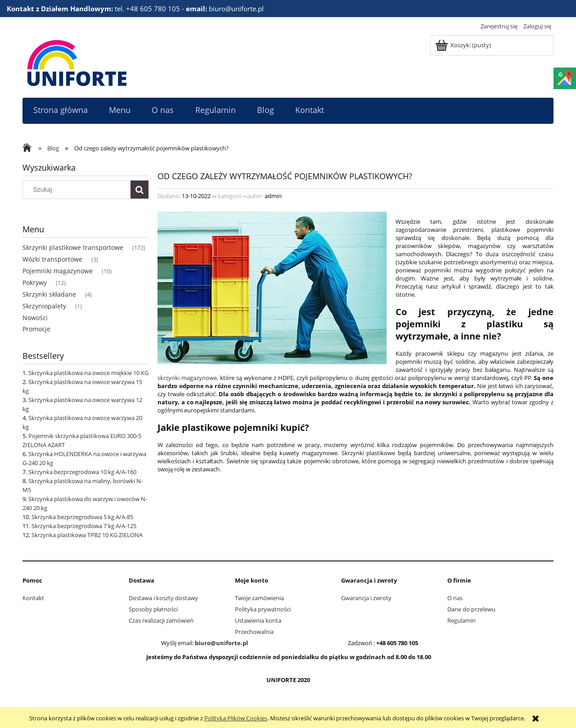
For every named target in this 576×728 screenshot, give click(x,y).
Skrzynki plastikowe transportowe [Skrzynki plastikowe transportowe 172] (73, 247)
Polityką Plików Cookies (236, 718)
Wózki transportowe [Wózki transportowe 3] (52, 259)
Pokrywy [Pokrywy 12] (35, 283)
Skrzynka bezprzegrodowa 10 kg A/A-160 (82, 472)
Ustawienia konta (258, 620)
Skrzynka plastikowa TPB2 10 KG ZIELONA (87, 535)
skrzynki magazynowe (187, 378)
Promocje (36, 329)
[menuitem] (60, 110)
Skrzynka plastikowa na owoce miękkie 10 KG (88, 373)
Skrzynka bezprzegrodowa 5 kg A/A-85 (82, 517)
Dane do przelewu (471, 609)
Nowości (35, 318)
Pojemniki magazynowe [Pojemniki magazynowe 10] (58, 271)
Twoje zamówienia (259, 598)
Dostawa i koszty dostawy (163, 598)
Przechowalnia (254, 632)
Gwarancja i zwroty (366, 598)
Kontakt (33, 598)
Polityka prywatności (263, 609)
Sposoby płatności (153, 609)
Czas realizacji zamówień (161, 620)
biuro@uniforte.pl (221, 643)
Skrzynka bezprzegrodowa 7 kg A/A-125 (84, 526)
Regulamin (461, 620)
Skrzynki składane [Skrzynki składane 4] (49, 294)
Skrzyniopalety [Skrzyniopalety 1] (44, 306)
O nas (455, 598)
